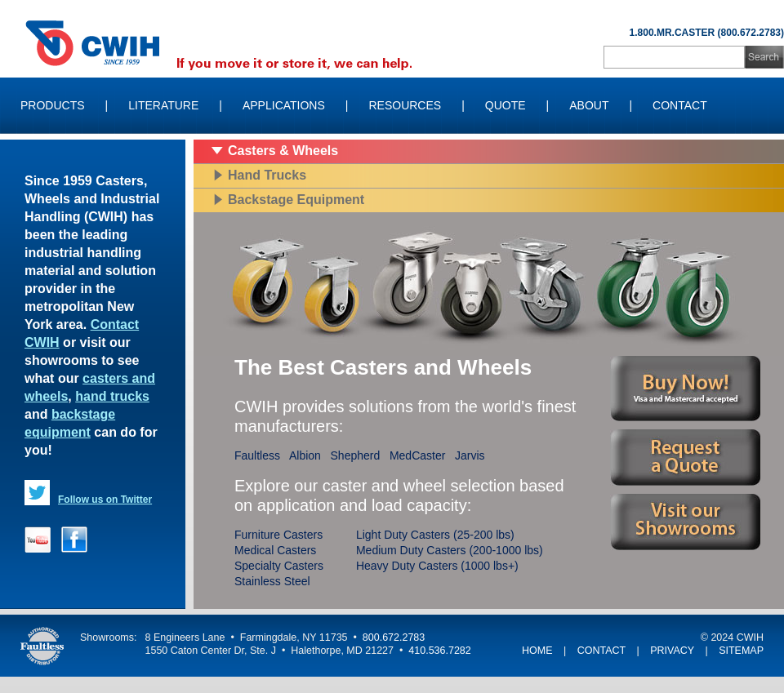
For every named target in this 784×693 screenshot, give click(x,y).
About (589, 105)
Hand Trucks (267, 175)
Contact (680, 105)
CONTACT (601, 651)
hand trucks (112, 396)
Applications (284, 105)
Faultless (257, 455)
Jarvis (470, 455)
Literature (163, 105)
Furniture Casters (278, 535)
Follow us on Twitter (105, 500)
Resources (405, 105)
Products (53, 105)
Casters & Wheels (283, 151)
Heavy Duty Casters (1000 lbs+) (437, 566)
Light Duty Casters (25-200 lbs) (435, 535)
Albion (305, 455)
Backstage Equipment (296, 200)
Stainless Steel (272, 581)
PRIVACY (672, 651)
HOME (537, 651)
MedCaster (417, 455)
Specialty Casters (279, 566)
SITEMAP (741, 651)
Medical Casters (275, 550)
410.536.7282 (439, 651)
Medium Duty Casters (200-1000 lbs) (450, 550)
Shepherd (356, 455)
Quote (506, 105)
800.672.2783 (394, 637)
